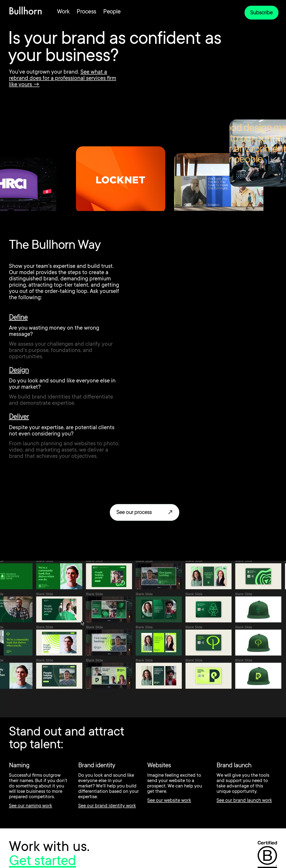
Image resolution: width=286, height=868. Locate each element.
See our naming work (30, 806)
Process (86, 12)
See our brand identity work (107, 806)
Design (19, 371)
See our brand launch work (244, 801)
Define (18, 318)
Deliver (19, 417)
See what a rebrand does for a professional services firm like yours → (63, 79)
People (112, 12)
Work (63, 12)
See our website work (169, 801)
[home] (25, 12)
